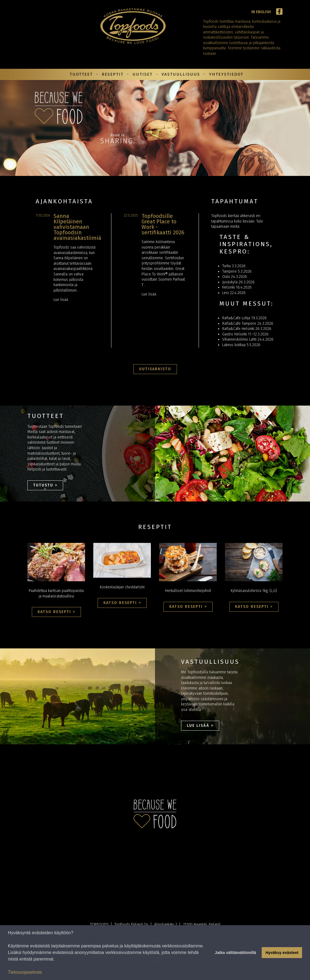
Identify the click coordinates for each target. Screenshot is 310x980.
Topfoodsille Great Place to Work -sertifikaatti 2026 (163, 224)
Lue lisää (61, 300)
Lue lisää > (200, 726)
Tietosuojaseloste (25, 972)
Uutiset (143, 74)
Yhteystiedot (226, 74)
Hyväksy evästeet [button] (282, 953)
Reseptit (113, 74)
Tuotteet (81, 74)
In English (261, 12)
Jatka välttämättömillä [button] (235, 953)
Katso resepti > (56, 612)
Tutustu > (45, 485)
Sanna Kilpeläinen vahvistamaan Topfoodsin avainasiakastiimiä (77, 227)
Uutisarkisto (155, 369)
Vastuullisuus (181, 74)
